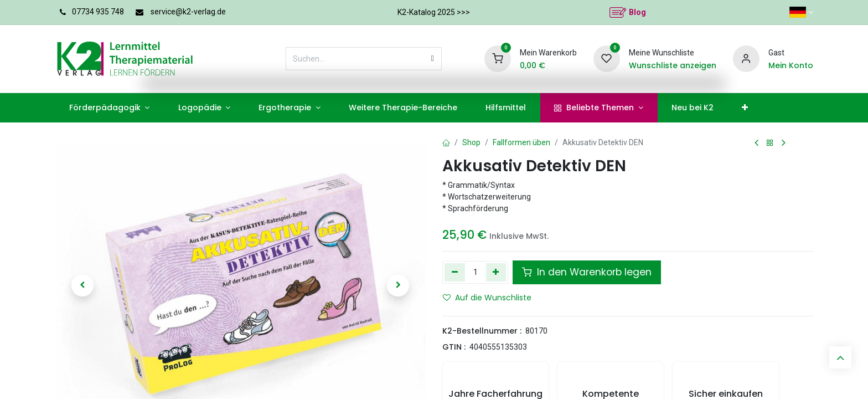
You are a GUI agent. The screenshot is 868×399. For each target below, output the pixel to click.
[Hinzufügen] (496, 272)
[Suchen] (433, 59)
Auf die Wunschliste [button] (487, 298)
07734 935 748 (98, 12)
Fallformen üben (521, 142)
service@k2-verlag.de (188, 12)
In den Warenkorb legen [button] (587, 272)
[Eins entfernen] (455, 272)
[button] (82, 285)
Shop (471, 142)
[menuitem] (109, 108)
